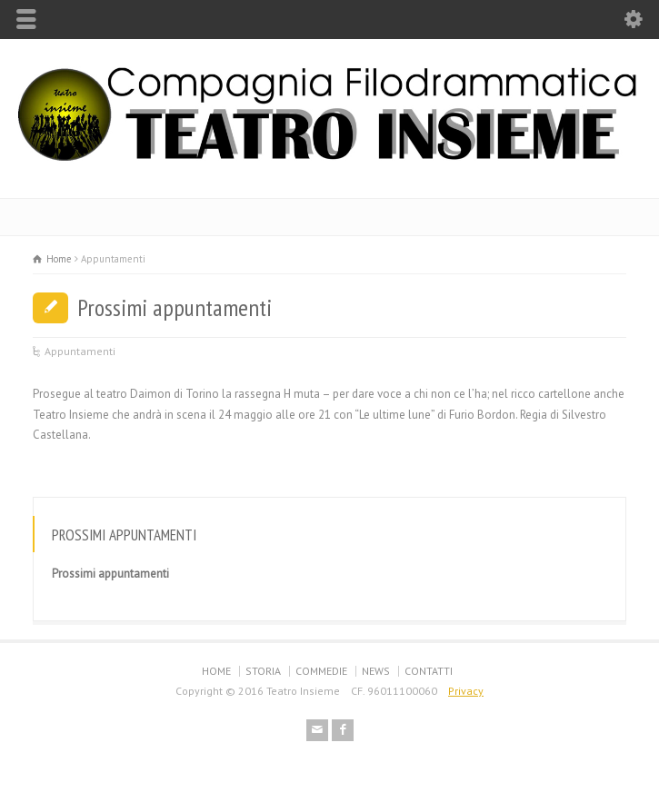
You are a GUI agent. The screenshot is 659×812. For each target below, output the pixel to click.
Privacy (466, 691)
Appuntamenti (80, 351)
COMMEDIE (321, 671)
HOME (216, 671)
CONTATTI (429, 671)
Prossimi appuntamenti (175, 307)
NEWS (376, 671)
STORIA (263, 671)
